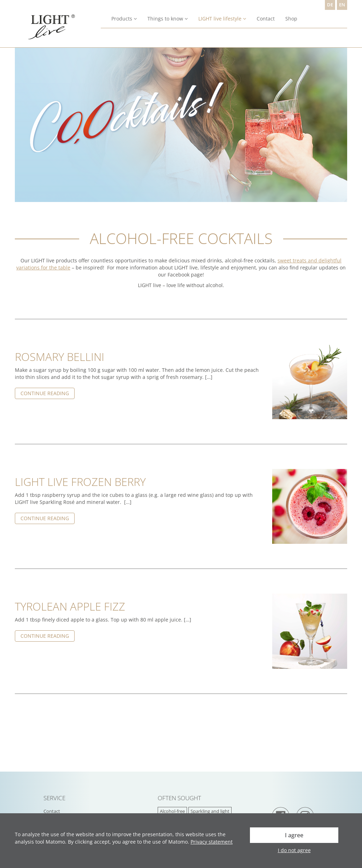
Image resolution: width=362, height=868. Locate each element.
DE (330, 5)
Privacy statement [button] (212, 842)
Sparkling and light (210, 811)
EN (342, 5)
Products (124, 19)
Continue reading (45, 393)
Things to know (168, 19)
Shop (291, 19)
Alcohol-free (172, 811)
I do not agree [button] (294, 850)
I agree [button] (294, 835)
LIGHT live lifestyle (222, 19)
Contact (266, 19)
